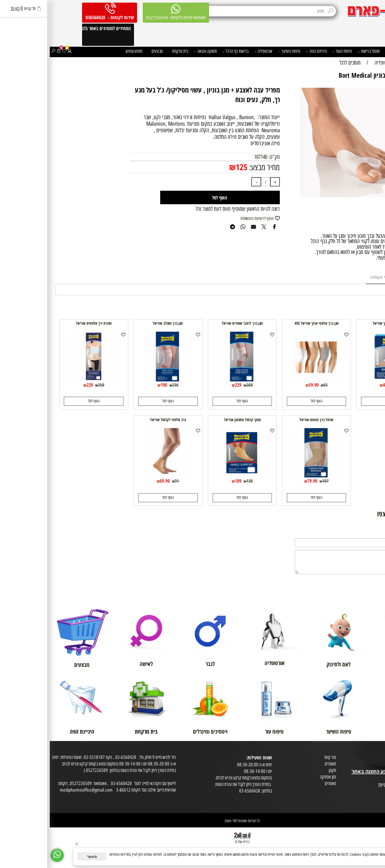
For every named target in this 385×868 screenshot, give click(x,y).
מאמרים (281, 764)
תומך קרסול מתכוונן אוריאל (193, 420)
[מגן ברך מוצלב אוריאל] (118, 379)
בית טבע (377, 765)
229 (188, 385)
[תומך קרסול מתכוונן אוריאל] (192, 475)
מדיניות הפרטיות (347, 859)
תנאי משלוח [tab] (331, 277)
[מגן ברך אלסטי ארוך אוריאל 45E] (266, 379)
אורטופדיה (213, 52)
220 (40, 385)
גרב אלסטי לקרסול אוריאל (118, 420)
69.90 (115, 481)
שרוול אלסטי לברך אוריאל (341, 323)
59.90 (264, 385)
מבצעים (107, 51)
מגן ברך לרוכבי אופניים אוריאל (192, 323)
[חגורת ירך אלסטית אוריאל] (44, 379)
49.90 (338, 385)
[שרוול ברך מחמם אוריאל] (266, 475)
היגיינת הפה (266, 52)
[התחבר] (20, 52)
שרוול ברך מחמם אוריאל (267, 420)
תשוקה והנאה (155, 52)
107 (276, 481)
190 (114, 385)
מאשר (42, 857)
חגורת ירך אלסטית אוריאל (44, 323)
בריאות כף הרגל (186, 52)
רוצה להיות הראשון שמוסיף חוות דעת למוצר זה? (188, 209)
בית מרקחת (129, 52)
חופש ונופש (84, 51)
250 (51, 385)
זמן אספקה (278, 777)
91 (127, 481)
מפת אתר (376, 779)
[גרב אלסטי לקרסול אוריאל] (118, 475)
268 (200, 385)
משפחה (343, 52)
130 (200, 481)
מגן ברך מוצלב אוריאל (118, 323)
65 (276, 385)
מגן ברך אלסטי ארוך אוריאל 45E (267, 323)
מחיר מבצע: (214, 167)
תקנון (283, 770)
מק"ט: (224, 157)
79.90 (263, 481)
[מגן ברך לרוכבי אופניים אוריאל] (192, 379)
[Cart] (9, 52)
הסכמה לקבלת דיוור (369, 798)
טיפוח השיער (239, 52)
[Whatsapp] (7, 855)
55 (350, 385)
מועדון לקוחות (373, 758)
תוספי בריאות (319, 52)
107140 (211, 157)
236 (125, 385)
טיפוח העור (292, 52)
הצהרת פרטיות (372, 792)
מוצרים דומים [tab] (363, 277)
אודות (379, 752)
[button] (341, 401)
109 (188, 481)
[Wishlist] (15, 52)
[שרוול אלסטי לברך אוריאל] (341, 379)
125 (192, 167)
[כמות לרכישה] (216, 182)
